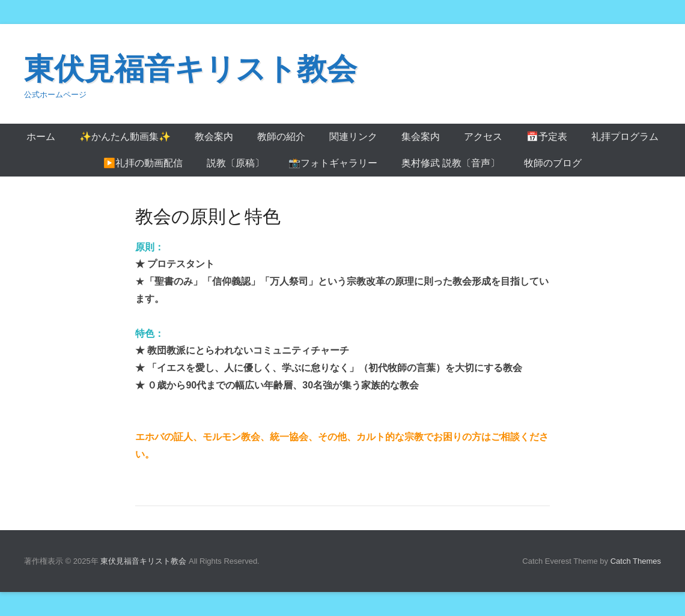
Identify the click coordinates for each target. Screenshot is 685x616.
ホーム (41, 137)
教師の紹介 (281, 137)
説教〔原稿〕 (236, 163)
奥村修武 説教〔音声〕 (451, 163)
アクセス (483, 137)
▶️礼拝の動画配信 (143, 163)
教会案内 (214, 137)
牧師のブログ (553, 163)
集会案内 (421, 137)
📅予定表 (547, 137)
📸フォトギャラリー (333, 163)
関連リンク (353, 137)
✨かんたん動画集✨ (125, 137)
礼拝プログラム (625, 137)
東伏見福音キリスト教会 (190, 69)
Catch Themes (636, 561)
